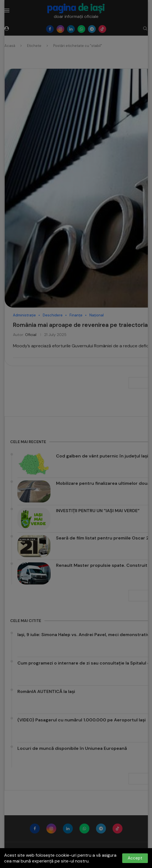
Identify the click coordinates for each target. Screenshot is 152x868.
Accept (135, 858)
